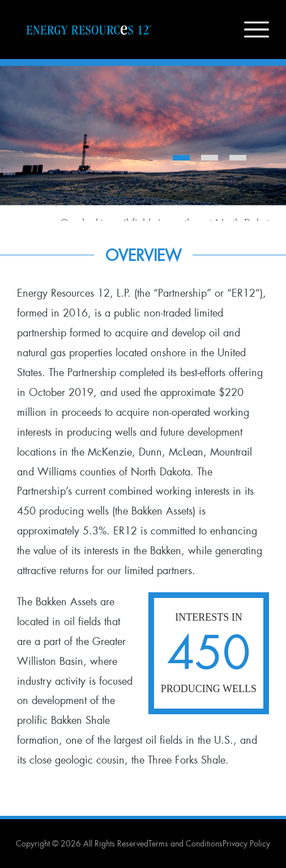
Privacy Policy (246, 844)
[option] (143, 143)
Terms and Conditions (185, 844)
